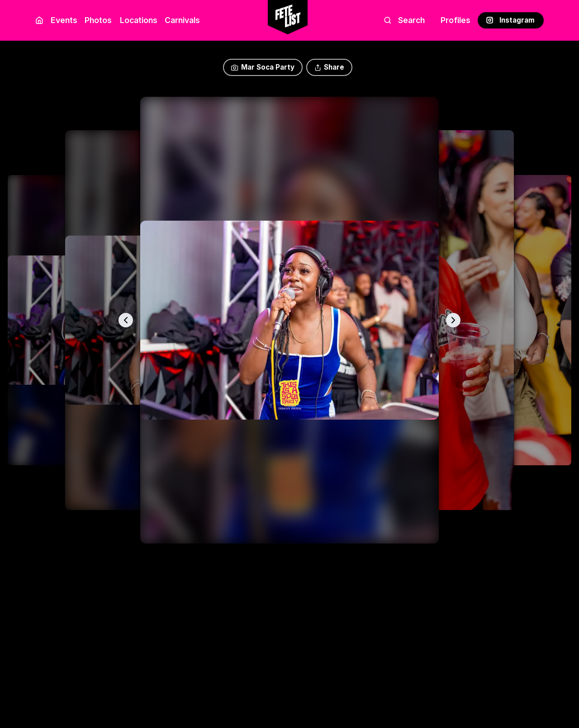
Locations (137, 20)
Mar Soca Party (263, 67)
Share (329, 67)
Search (404, 20)
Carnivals (182, 20)
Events (64, 20)
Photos (98, 20)
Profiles (456, 20)
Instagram (510, 20)
